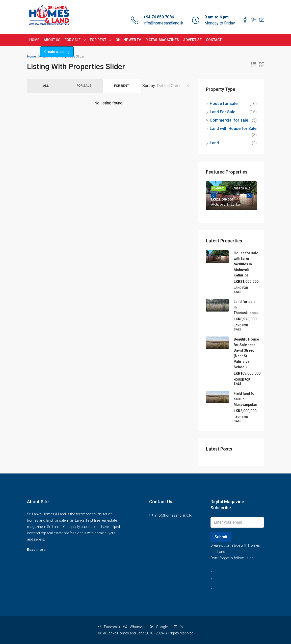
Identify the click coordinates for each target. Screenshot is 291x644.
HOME (34, 40)
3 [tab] (234, 215)
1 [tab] (219, 215)
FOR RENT (98, 40)
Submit (221, 537)
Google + (160, 627)
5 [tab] (249, 215)
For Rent (122, 86)
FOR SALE (73, 40)
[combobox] (173, 86)
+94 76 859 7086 (159, 17)
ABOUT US (52, 40)
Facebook (109, 627)
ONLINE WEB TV (128, 40)
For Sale (84, 86)
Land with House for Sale (233, 129)
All (46, 86)
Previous (214, 196)
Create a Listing (57, 52)
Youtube (183, 627)
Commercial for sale (229, 120)
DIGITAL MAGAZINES (162, 40)
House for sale (224, 104)
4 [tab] (241, 215)
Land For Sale (222, 112)
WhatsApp (135, 627)
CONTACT (214, 40)
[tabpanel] (231, 196)
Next (249, 196)
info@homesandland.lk (163, 23)
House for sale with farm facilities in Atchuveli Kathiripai (246, 264)
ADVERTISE (192, 40)
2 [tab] (226, 215)
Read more (36, 550)
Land (214, 143)
